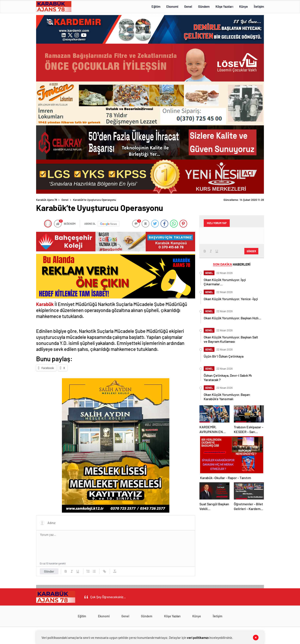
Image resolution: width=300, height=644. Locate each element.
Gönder (49, 571)
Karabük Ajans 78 (47, 200)
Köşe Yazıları (224, 6)
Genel (188, 6)
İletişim (259, 6)
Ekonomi (172, 6)
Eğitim (156, 6)
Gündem (204, 6)
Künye (243, 6)
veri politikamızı (198, 638)
